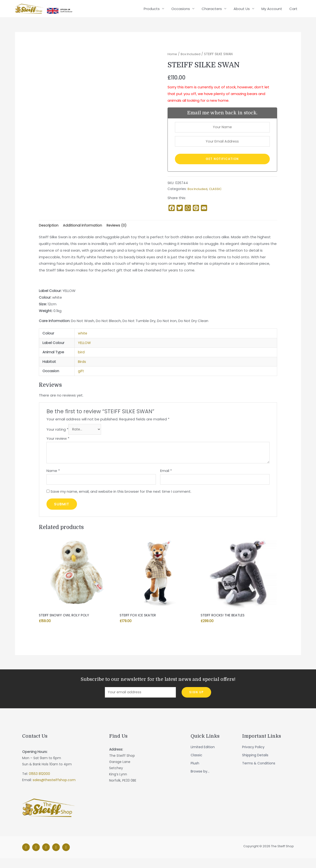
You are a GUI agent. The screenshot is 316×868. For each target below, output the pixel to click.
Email (166, 479)
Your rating (57, 437)
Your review (58, 447)
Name (53, 479)
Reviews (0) (118, 232)
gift (81, 378)
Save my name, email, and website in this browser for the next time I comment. (121, 500)
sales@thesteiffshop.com (54, 790)
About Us (242, 11)
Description (49, 232)
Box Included (191, 60)
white (83, 341)
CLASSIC (216, 196)
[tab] (49, 233)
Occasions (181, 11)
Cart (293, 11)
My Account (272, 11)
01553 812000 (39, 784)
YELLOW (84, 350)
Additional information (83, 232)
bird (81, 360)
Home (172, 60)
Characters (212, 11)
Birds (82, 369)
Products (152, 11)
